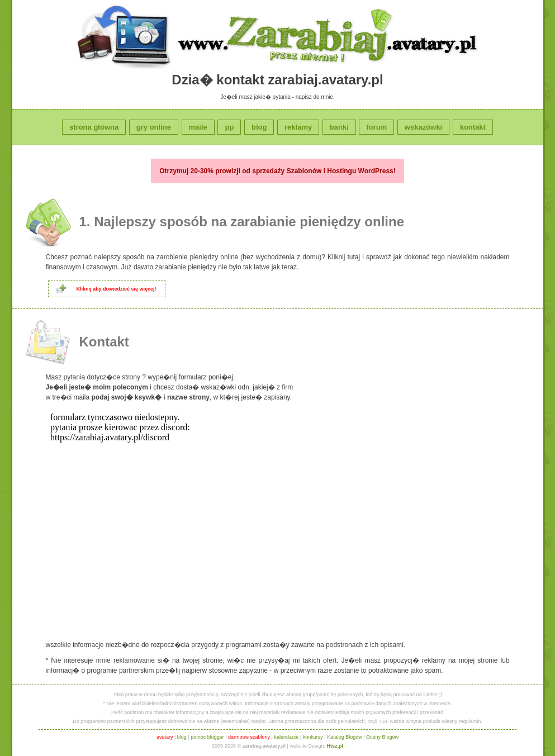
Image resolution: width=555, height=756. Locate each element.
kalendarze (286, 737)
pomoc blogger (207, 737)
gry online (154, 127)
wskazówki (423, 127)
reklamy (298, 127)
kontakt (473, 127)
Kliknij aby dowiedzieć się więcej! (117, 289)
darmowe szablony (249, 737)
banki (339, 127)
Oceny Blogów (382, 737)
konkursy (313, 737)
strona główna (94, 127)
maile (198, 127)
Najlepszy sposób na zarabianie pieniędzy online (249, 222)
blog (259, 127)
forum (376, 127)
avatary (165, 737)
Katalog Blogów (345, 737)
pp (229, 127)
